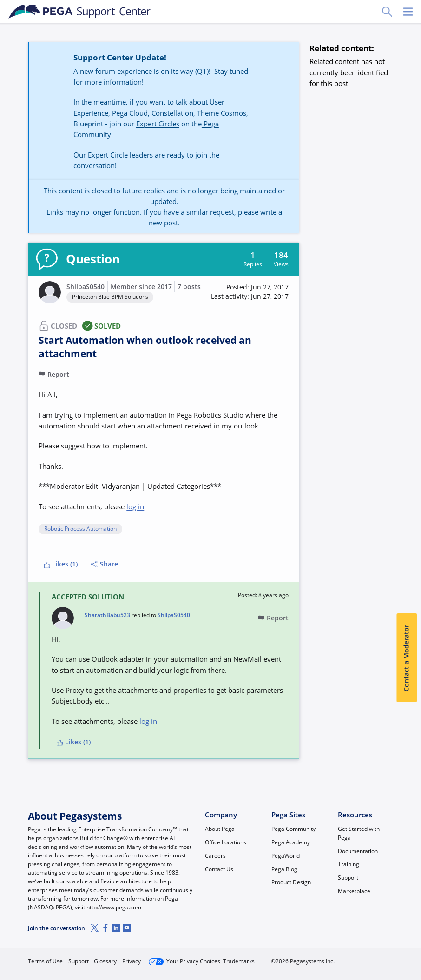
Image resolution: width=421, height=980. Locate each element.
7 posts (189, 287)
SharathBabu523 (107, 615)
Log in (372, 958)
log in (135, 506)
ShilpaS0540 (86, 287)
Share (105, 564)
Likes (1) (61, 564)
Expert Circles (158, 124)
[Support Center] (80, 12)
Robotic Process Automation (80, 529)
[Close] (408, 946)
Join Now (323, 958)
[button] (250, 292)
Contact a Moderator (407, 658)
